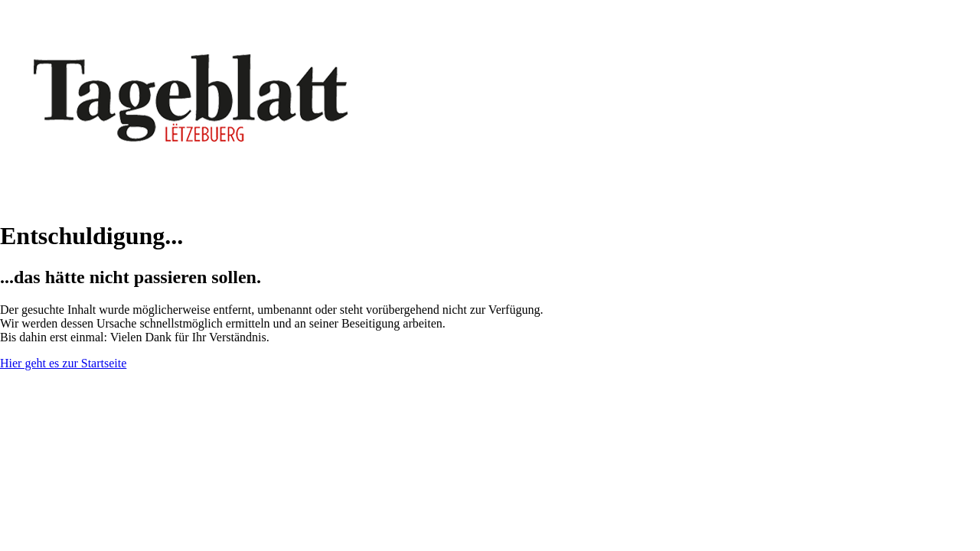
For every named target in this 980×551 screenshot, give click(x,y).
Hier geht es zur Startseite (63, 363)
